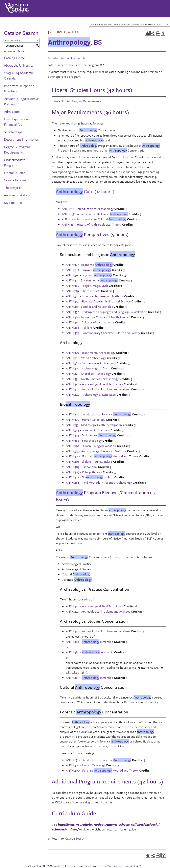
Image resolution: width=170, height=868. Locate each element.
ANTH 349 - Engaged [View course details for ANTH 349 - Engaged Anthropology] (88, 270)
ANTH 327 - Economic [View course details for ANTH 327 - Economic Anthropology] (89, 265)
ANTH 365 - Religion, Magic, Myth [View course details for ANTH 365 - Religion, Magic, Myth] (87, 285)
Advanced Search (15, 51)
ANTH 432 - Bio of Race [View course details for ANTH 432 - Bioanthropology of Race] (90, 477)
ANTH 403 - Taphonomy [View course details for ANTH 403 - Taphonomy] (82, 467)
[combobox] (129, 24)
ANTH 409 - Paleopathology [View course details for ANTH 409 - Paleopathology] (84, 472)
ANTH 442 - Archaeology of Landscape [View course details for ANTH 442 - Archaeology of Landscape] (91, 394)
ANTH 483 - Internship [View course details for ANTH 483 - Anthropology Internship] (90, 642)
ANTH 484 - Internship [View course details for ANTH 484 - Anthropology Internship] (90, 652)
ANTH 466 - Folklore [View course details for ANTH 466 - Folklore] (79, 327)
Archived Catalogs (17, 195)
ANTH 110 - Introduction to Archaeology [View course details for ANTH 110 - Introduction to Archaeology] (88, 209)
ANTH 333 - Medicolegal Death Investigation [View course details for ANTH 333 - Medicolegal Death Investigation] (94, 425)
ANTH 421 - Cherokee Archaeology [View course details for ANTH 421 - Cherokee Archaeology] (88, 373)
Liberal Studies (15, 173)
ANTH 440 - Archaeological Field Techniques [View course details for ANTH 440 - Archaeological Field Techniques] (94, 384)
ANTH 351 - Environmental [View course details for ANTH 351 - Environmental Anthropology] (92, 280)
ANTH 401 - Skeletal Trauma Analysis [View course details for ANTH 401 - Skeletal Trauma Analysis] (89, 461)
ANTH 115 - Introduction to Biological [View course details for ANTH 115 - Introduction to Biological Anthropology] (95, 214)
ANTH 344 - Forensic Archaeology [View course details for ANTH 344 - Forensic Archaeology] (88, 430)
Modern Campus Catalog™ (124, 866)
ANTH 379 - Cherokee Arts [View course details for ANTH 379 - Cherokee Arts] (83, 291)
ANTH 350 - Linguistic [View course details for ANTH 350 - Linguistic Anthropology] (89, 275)
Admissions (12, 111)
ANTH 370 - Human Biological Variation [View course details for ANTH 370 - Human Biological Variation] (91, 446)
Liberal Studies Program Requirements (76, 101)
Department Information (22, 139)
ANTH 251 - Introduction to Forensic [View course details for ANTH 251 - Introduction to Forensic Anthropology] (99, 414)
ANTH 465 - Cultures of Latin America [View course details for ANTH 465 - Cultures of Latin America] (90, 322)
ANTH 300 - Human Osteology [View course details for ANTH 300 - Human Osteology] (86, 419)
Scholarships (13, 132)
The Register (13, 188)
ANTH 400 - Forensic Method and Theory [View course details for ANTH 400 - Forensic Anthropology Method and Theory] (102, 456)
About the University (19, 65)
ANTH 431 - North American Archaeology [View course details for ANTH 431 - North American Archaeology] (92, 379)
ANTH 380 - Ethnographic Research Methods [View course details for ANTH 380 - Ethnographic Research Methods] (95, 296)
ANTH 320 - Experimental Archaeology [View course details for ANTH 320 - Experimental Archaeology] (91, 352)
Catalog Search (75, 58)
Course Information (18, 180)
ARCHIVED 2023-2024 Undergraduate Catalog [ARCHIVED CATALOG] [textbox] (127, 24)
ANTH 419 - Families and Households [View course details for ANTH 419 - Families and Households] (89, 306)
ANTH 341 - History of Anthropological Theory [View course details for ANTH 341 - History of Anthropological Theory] (92, 224)
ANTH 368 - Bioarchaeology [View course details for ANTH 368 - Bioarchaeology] (84, 440)
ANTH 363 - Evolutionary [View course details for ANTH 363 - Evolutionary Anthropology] (91, 435)
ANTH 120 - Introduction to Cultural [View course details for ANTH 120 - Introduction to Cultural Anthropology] (94, 219)
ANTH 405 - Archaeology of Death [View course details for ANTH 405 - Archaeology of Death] (88, 368)
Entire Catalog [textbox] (13, 40)
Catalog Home (14, 58)
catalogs (37, 866)
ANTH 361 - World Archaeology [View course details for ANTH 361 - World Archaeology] (86, 358)
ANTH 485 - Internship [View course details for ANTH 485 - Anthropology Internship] (90, 678)
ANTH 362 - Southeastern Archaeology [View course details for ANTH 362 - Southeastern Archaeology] (91, 363)
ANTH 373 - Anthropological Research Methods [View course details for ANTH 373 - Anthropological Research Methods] (96, 451)
